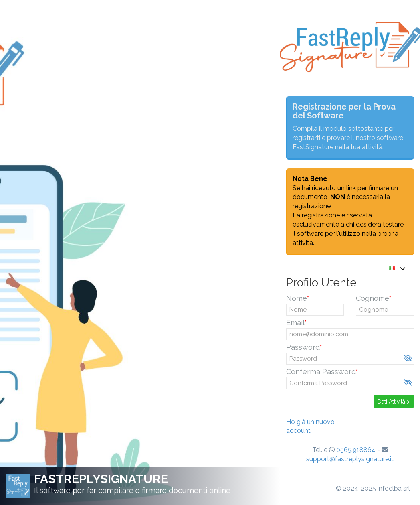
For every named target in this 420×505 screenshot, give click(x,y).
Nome (297, 298)
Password (303, 347)
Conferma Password (321, 372)
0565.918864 (356, 450)
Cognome (373, 298)
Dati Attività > (394, 402)
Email (295, 323)
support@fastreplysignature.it (350, 459)
